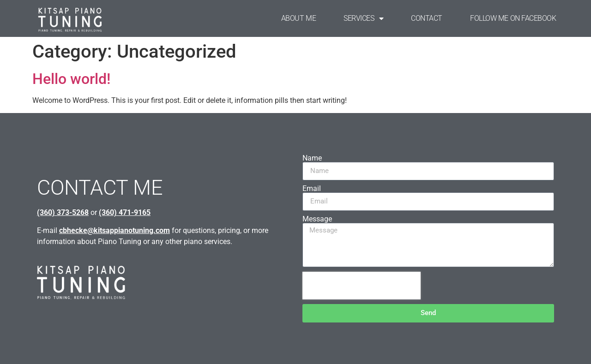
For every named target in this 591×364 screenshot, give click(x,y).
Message (317, 219)
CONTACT (427, 18)
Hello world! (71, 79)
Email (312, 189)
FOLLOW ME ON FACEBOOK (513, 18)
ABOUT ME (299, 18)
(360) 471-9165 (125, 212)
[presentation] (362, 286)
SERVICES (363, 18)
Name (312, 158)
